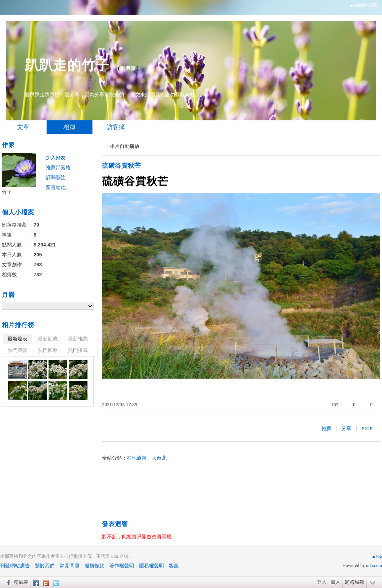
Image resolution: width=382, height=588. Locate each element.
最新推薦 (78, 339)
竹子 (7, 192)
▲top (377, 556)
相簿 (70, 127)
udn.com (374, 565)
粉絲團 (21, 582)
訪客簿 (116, 127)
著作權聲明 (122, 566)
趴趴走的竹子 (67, 65)
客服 (174, 566)
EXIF (367, 428)
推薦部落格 (58, 168)
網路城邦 (354, 582)
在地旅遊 (137, 458)
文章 (23, 127)
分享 (346, 428)
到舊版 (128, 68)
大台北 (159, 458)
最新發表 (18, 339)
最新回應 (48, 339)
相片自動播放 (125, 146)
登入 (322, 582)
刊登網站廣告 (15, 566)
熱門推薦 (78, 350)
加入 (335, 582)
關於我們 (45, 566)
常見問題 (70, 566)
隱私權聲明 (151, 566)
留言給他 (56, 187)
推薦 (327, 428)
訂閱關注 (56, 177)
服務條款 (94, 566)
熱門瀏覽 (18, 350)
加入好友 (56, 158)
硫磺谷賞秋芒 (121, 166)
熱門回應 (48, 350)
